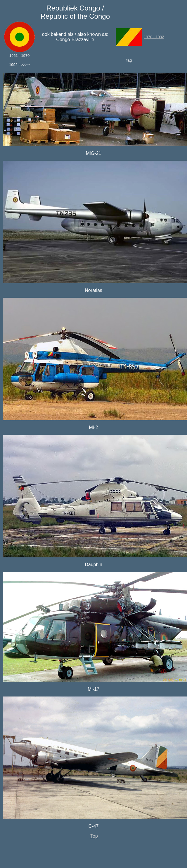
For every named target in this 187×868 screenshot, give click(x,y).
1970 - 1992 (154, 37)
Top (94, 836)
